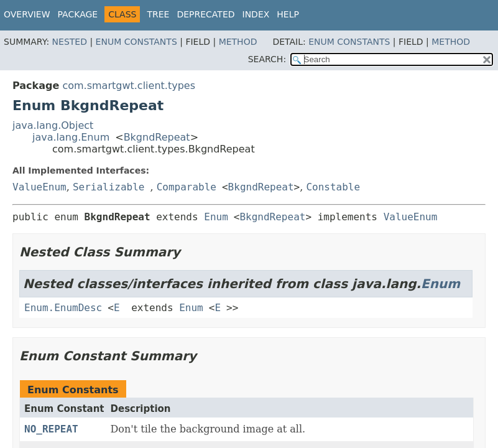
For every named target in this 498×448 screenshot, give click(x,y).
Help (288, 14)
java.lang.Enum (71, 137)
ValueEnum (39, 187)
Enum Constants (136, 42)
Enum (216, 217)
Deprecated (205, 14)
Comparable (187, 187)
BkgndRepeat (157, 137)
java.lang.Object (53, 125)
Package (78, 14)
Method (238, 42)
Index (256, 14)
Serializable (109, 187)
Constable (333, 187)
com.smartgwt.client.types (129, 86)
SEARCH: (267, 59)
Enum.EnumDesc (63, 308)
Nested (70, 42)
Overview (27, 14)
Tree (158, 14)
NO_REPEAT (51, 429)
